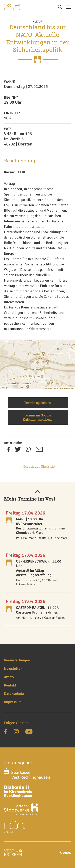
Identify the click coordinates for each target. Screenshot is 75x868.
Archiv (9, 677)
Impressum (13, 702)
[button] (38, 492)
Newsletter (13, 669)
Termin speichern (38, 403)
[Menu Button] (68, 7)
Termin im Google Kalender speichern (38, 417)
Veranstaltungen (17, 660)
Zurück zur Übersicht (37, 466)
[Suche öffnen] (60, 7)
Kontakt (10, 685)
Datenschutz (14, 694)
